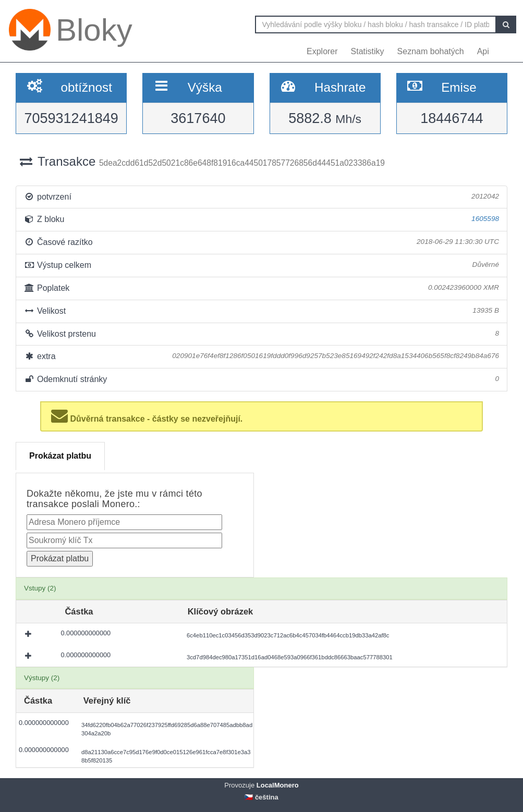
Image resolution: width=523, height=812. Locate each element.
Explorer (322, 51)
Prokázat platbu (60, 456)
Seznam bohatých (431, 51)
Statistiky (368, 51)
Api (483, 51)
